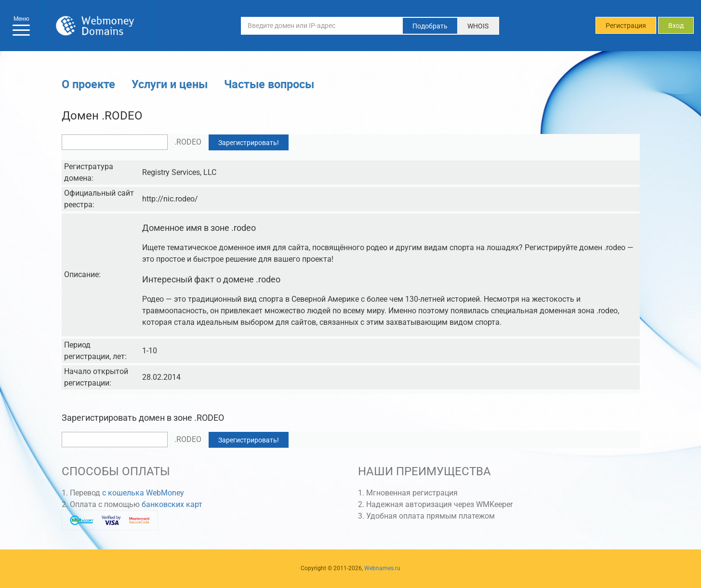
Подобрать (430, 26)
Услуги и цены (170, 84)
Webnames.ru (382, 568)
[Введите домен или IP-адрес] (322, 26)
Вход (676, 26)
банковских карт (172, 504)
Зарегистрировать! (249, 143)
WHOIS (478, 26)
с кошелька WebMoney (143, 493)
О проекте (88, 84)
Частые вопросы (269, 84)
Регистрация (626, 26)
